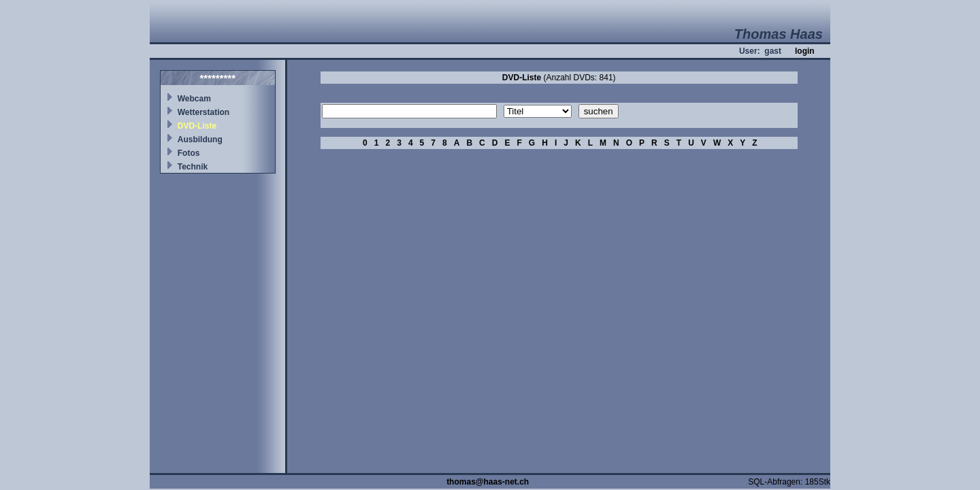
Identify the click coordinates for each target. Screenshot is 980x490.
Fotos (189, 153)
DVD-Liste (197, 126)
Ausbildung (200, 140)
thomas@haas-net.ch (488, 482)
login (805, 51)
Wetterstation (203, 112)
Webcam (194, 99)
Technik (193, 167)
